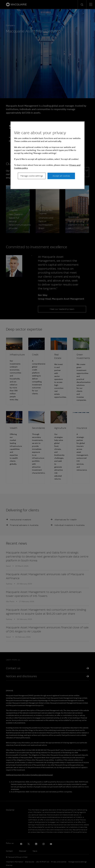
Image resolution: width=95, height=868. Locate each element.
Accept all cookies (61, 176)
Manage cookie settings (32, 176)
